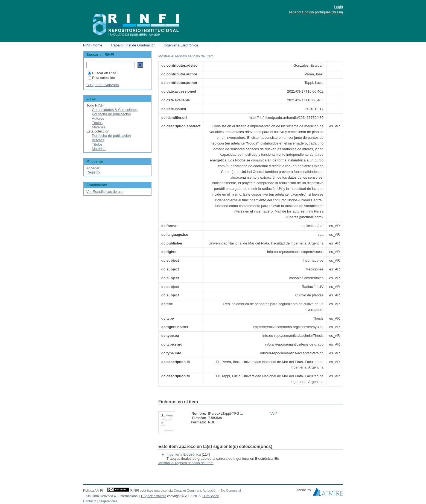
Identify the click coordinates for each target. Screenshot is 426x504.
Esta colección (101, 78)
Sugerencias (108, 501)
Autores (98, 118)
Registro (93, 172)
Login (339, 7)
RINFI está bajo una (145, 491)
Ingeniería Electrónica (181, 45)
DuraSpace (211, 496)
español (295, 12)
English (308, 12)
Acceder (93, 168)
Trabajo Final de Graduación (133, 45)
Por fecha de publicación (111, 114)
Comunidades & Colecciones (115, 110)
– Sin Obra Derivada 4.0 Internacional (111, 496)
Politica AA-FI (93, 491)
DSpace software (154, 496)
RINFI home (93, 45)
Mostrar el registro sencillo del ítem (186, 56)
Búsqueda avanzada (103, 85)
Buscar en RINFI (103, 73)
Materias (99, 127)
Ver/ (274, 413)
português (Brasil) (329, 12)
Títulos (97, 123)
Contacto (90, 501)
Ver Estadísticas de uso (105, 192)
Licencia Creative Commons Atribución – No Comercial (201, 491)
